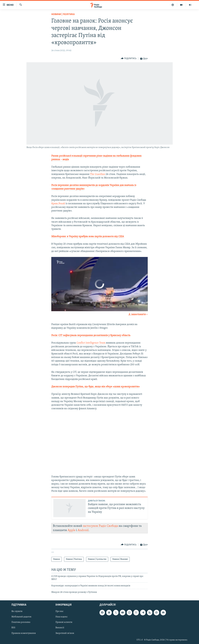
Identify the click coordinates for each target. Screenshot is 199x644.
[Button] (129, 59)
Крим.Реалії (58, 204)
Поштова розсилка (21, 622)
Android (83, 530)
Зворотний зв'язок (65, 633)
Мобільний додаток (21, 617)
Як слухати (17, 611)
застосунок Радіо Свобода (100, 526)
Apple (71, 530)
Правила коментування (24, 633)
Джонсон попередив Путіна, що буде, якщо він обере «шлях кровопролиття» (95, 387)
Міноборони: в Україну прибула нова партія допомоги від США (88, 237)
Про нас (59, 611)
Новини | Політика (63, 14)
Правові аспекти (64, 622)
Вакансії (60, 628)
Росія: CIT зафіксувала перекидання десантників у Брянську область (91, 335)
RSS (13, 628)
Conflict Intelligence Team (91, 343)
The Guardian (97, 174)
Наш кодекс (62, 617)
